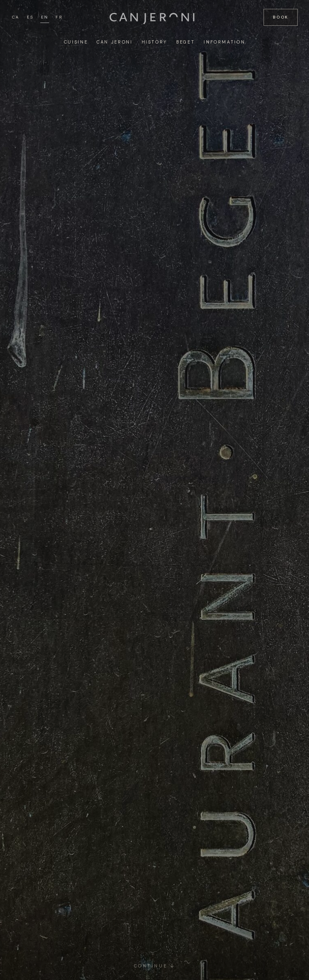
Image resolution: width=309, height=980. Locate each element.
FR (59, 17)
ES (30, 17)
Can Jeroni (114, 42)
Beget (185, 42)
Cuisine (76, 42)
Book (281, 17)
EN (45, 17)
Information (224, 42)
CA (16, 17)
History (154, 42)
